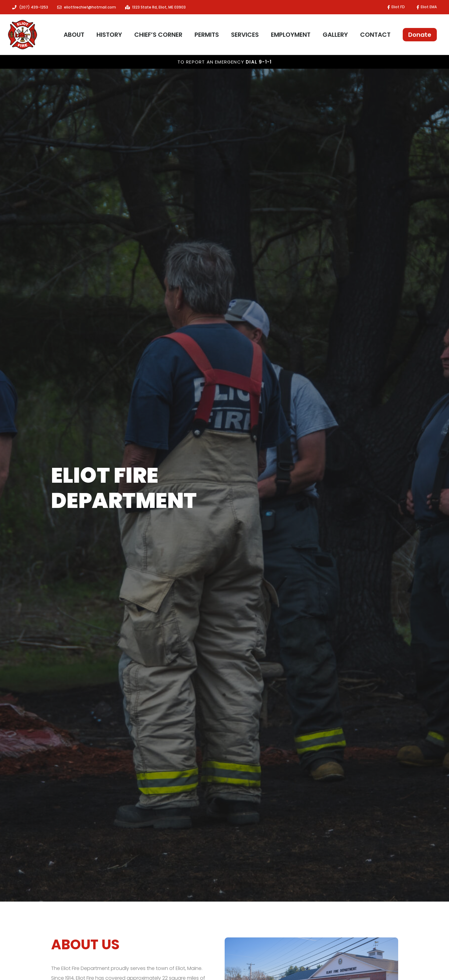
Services (245, 35)
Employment (291, 35)
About (74, 35)
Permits (207, 35)
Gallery (335, 35)
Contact (375, 35)
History (109, 35)
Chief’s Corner (158, 35)
